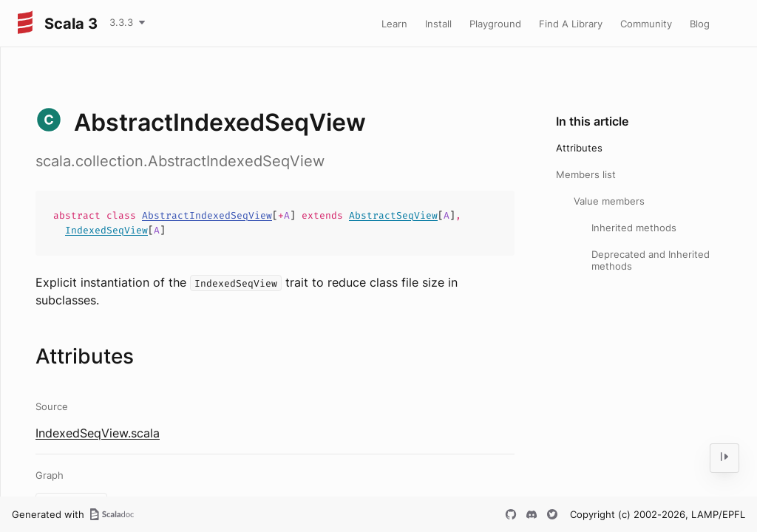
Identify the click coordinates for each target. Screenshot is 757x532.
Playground (495, 24)
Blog (700, 24)
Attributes (579, 148)
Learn (394, 24)
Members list (586, 174)
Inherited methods (634, 228)
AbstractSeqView (393, 215)
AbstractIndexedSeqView (207, 215)
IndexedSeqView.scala (98, 433)
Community (646, 24)
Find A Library (571, 24)
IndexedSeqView (106, 230)
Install (438, 24)
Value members (609, 201)
